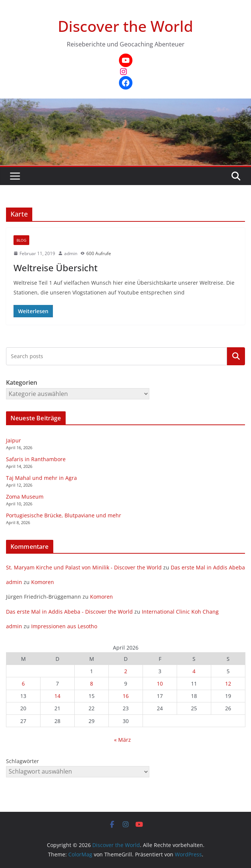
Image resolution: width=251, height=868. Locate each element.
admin (71, 253)
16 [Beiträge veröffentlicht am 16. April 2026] (126, 696)
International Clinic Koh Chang (180, 612)
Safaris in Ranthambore (36, 459)
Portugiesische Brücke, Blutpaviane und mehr (64, 515)
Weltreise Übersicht (56, 268)
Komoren (43, 582)
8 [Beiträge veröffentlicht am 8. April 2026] (92, 683)
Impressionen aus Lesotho (64, 626)
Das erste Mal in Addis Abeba (208, 567)
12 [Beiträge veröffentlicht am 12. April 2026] (228, 683)
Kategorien (236, 356)
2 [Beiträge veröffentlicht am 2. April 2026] (126, 671)
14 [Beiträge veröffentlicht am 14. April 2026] (57, 696)
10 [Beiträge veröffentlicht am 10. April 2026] (160, 683)
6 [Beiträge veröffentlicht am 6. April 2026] (23, 683)
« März (122, 740)
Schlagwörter (23, 761)
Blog (21, 240)
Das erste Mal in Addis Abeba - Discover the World (69, 612)
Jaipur (14, 440)
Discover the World (125, 26)
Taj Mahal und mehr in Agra (41, 478)
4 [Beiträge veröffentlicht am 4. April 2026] (194, 671)
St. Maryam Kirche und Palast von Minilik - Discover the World (84, 567)
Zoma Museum (25, 497)
